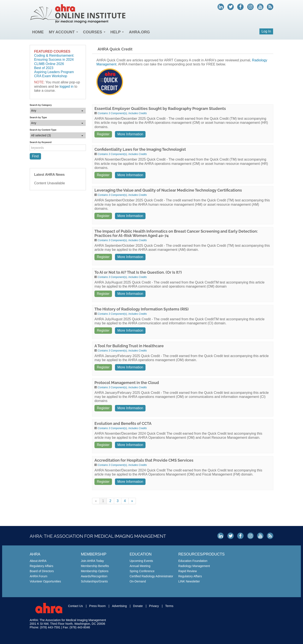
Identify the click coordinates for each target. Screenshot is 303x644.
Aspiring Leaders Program (54, 72)
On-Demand (138, 581)
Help (117, 32)
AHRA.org (140, 32)
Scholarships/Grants (94, 581)
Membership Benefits (95, 566)
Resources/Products (201, 554)
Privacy (154, 606)
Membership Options (95, 571)
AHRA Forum (38, 576)
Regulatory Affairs (41, 566)
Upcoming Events (141, 561)
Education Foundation (193, 561)
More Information (130, 134)
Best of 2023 (44, 68)
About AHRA (38, 561)
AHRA (35, 554)
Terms (169, 606)
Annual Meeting (140, 566)
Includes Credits (138, 113)
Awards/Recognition (94, 576)
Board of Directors (42, 571)
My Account (63, 32)
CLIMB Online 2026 (49, 64)
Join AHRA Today (92, 561)
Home (38, 32)
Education (140, 554)
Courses (94, 32)
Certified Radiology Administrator (151, 576)
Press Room (97, 606)
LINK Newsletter (189, 581)
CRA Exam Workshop (51, 76)
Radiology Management (194, 566)
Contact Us (76, 606)
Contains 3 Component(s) (113, 113)
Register (103, 134)
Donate (138, 606)
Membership (93, 554)
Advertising (119, 606)
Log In (266, 31)
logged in (67, 86)
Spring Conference (142, 571)
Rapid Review (187, 571)
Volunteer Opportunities (45, 581)
